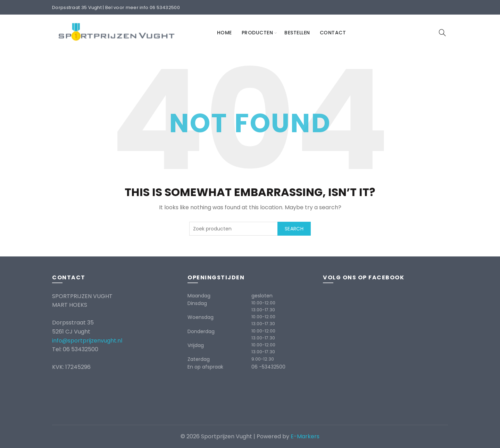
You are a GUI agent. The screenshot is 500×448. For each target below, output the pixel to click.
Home (224, 33)
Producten (257, 33)
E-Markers (305, 436)
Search (294, 229)
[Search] (442, 33)
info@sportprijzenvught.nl (87, 341)
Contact (333, 33)
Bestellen (297, 33)
